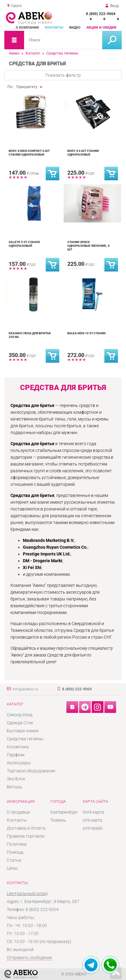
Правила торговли (26, 836)
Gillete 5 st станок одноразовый (24, 244)
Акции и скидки (101, 28)
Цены (12, 868)
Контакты (54, 28)
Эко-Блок (16, 779)
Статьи (14, 860)
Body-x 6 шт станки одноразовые (83, 153)
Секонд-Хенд (20, 715)
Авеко (14, 53)
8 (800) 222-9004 (101, 14)
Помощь (15, 852)
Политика (17, 844)
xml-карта (92, 820)
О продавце (18, 812)
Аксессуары (19, 763)
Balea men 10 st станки (86, 333)
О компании (27, 28)
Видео (75, 28)
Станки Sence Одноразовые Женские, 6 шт (88, 246)
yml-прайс (93, 828)
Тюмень (58, 820)
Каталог (33, 53)
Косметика (18, 747)
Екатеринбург (64, 812)
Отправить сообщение (29, 958)
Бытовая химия (23, 731)
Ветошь (15, 787)
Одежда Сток (20, 723)
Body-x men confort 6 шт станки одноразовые (29, 153)
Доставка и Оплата (26, 828)
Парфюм (16, 755)
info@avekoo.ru (25, 689)
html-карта (93, 812)
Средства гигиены (62, 53)
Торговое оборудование (31, 771)
